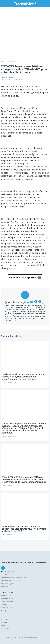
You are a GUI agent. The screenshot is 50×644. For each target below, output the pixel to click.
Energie (4, 611)
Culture (4, 604)
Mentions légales (8, 584)
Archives (4, 587)
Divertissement (7, 608)
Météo (4, 625)
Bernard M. (9, 78)
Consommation (7, 601)
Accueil (4, 62)
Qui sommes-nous (8, 575)
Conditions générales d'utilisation (14, 578)
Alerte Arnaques (7, 598)
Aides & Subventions (9, 595)
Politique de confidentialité (12, 581)
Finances (5, 619)
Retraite (4, 622)
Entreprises (12, 62)
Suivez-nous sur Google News (25, 278)
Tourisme (5, 628)
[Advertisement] (25, 35)
